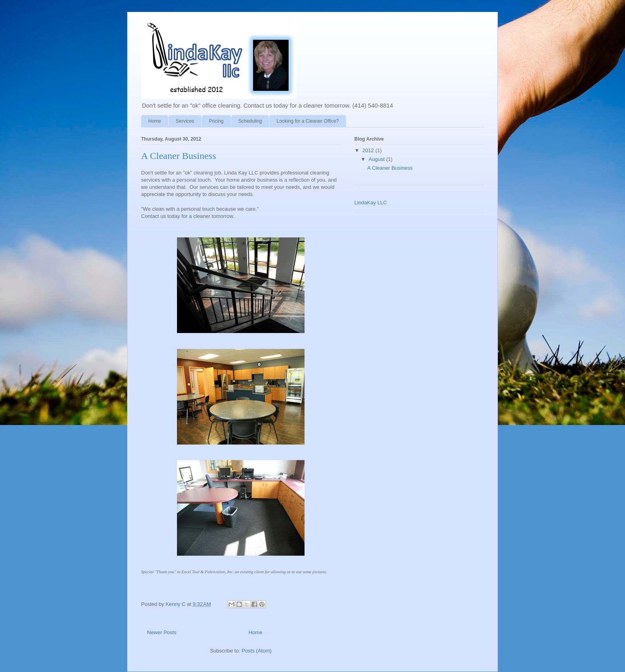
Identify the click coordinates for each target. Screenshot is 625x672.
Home (155, 121)
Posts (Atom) (256, 651)
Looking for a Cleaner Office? (308, 121)
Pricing (216, 121)
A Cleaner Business (179, 156)
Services (185, 121)
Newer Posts (162, 632)
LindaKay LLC (371, 203)
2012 (369, 150)
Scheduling (250, 121)
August (377, 159)
